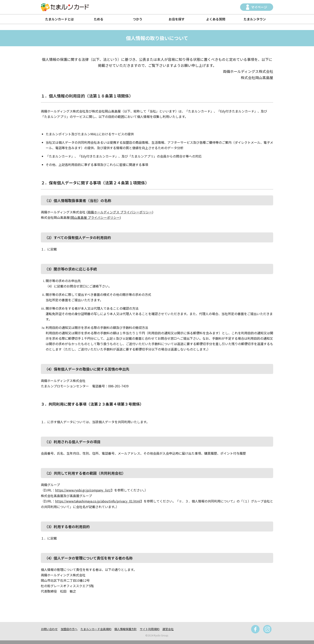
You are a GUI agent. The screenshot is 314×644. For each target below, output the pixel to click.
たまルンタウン (255, 19)
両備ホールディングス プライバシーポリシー (120, 212)
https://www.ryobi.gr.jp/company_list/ (84, 490)
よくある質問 (216, 19)
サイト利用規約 (150, 629)
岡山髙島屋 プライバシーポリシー (95, 217)
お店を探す (177, 19)
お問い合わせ (49, 629)
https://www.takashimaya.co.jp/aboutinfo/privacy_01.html (99, 501)
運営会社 (168, 629)
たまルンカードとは (59, 19)
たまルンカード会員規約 (96, 629)
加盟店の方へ (69, 629)
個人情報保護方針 (126, 629)
